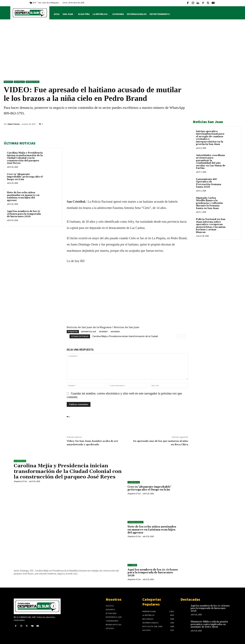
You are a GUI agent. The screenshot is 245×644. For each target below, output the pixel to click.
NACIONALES (19, 82)
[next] (183, 336)
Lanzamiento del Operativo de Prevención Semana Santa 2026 (209, 183)
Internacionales (135, 522)
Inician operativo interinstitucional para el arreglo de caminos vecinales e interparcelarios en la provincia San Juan (210, 138)
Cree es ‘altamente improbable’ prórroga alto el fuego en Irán (25, 177)
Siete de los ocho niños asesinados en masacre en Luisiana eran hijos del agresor (23, 196)
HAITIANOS (115, 332)
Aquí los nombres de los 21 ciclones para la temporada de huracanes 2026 (24, 214)
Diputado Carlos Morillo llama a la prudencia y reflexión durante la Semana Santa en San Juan (209, 203)
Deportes (8, 82)
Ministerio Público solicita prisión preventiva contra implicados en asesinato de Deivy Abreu (209, 624)
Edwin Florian (14, 124)
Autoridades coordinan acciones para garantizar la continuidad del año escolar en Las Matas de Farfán (211, 162)
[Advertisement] (122, 51)
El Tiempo (132, 565)
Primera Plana (32, 82)
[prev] (178, 336)
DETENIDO (103, 332)
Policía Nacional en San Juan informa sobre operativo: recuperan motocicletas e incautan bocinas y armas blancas (211, 226)
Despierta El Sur (20, 481)
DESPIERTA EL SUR (88, 332)
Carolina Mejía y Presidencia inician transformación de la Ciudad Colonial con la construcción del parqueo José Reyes (25, 158)
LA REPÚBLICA (20, 461)
